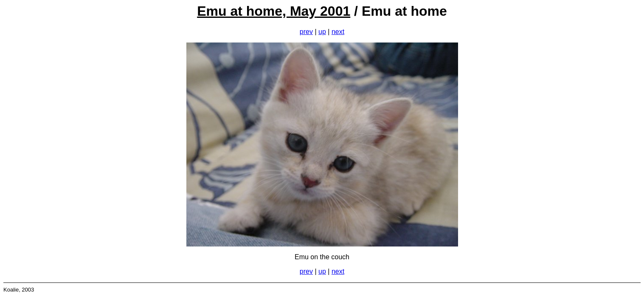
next (338, 32)
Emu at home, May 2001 (274, 11)
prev (306, 32)
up (322, 32)
